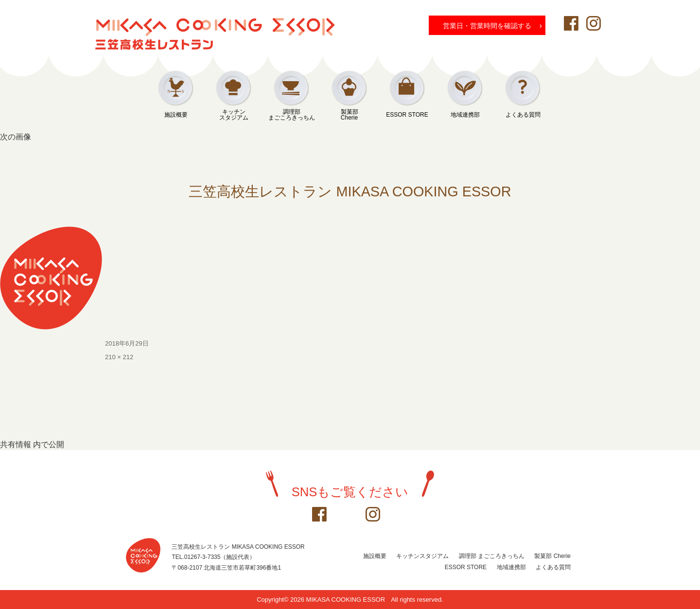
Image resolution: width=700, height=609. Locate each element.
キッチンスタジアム (234, 115)
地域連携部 (465, 115)
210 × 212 (119, 357)
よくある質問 (523, 115)
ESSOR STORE (407, 115)
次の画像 (16, 137)
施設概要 (176, 115)
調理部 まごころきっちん (492, 556)
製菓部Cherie (350, 115)
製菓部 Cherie (552, 556)
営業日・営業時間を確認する (492, 25)
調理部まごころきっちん (292, 115)
